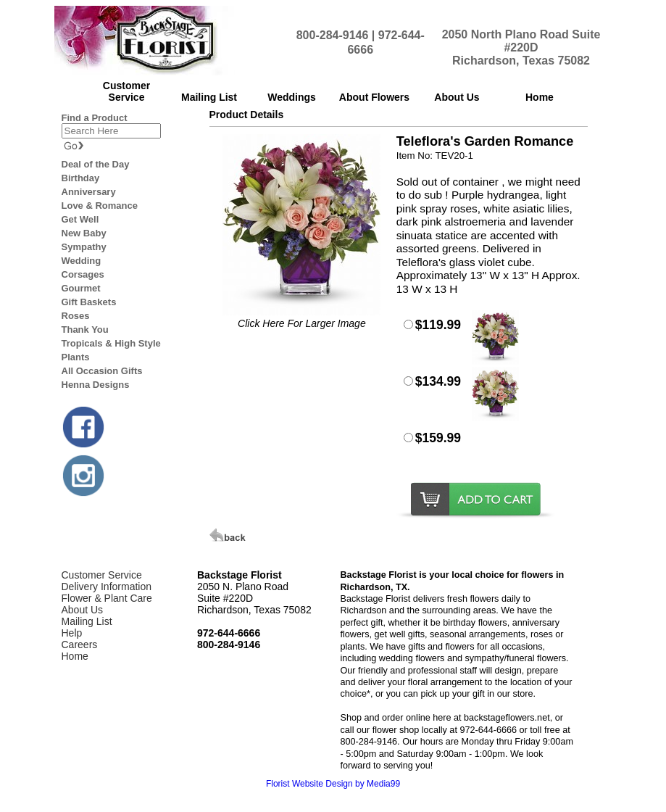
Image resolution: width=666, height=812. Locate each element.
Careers (80, 645)
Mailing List (87, 621)
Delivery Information (107, 587)
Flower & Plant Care (107, 598)
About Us (83, 610)
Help (72, 633)
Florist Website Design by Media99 (333, 784)
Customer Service (102, 575)
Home (75, 656)
